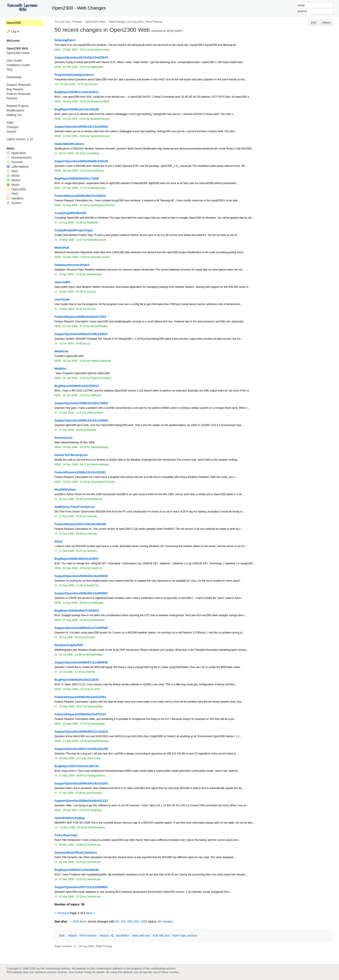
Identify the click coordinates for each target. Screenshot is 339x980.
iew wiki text (141, 935)
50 (117, 921)
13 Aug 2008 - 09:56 (75, 603)
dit (62, 935)
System (14, 203)
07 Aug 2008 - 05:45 (75, 620)
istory (104, 935)
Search (11, 132)
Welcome (13, 41)
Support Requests (19, 85)
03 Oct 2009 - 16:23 (70, 153)
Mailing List (14, 115)
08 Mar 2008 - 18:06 (71, 845)
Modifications (15, 110)
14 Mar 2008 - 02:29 (72, 827)
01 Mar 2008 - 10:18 (71, 897)
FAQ (10, 70)
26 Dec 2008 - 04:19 (75, 447)
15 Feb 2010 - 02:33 (75, 67)
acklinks (122, 935)
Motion (14, 180)
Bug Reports (15, 89)
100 (123, 921)
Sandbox (15, 198)
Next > (90, 913)
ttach (72, 935)
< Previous (62, 913)
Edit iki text (161, 935)
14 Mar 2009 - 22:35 (71, 309)
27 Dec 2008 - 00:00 (71, 430)
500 (136, 921)
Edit (313, 22)
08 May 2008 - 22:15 (71, 758)
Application (16, 153)
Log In (15, 31)
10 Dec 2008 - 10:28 (75, 482)
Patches (12, 98)
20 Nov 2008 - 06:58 (71, 499)
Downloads (14, 77)
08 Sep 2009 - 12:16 (75, 171)
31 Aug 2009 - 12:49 (75, 205)
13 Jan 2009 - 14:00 (71, 344)
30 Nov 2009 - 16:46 (75, 102)
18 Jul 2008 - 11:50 (70, 672)
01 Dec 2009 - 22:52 (72, 84)
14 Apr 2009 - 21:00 (70, 274)
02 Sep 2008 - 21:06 (71, 585)
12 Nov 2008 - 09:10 (71, 516)
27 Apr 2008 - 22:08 (70, 793)
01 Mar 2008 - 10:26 (71, 879)
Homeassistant (19, 157)
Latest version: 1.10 (20, 139)
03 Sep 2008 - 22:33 (75, 568)
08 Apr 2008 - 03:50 (74, 810)
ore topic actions (185, 935)
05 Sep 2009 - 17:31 (75, 188)
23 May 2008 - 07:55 (75, 724)
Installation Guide (18, 65)
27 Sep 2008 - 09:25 (71, 551)
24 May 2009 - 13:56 (75, 257)
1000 (144, 921)
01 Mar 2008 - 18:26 (71, 862)
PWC (13, 194)
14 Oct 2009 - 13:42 (74, 119)
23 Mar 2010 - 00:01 (75, 50)
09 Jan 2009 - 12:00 (74, 361)
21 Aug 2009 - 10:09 (71, 223)
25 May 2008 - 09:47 (71, 706)
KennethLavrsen (100, 50)
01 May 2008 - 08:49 (71, 776)
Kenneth (15, 162)
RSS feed (79, 921)
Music (13, 185)
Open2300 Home (18, 53)
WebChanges (118, 22)
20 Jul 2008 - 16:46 (70, 655)
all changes (166, 921)
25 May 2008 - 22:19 (75, 689)
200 (130, 921)
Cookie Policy (83, 972)
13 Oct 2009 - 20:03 (74, 136)
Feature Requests (18, 94)
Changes (13, 127)
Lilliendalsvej (18, 167)
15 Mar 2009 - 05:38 (71, 292)
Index (10, 122)
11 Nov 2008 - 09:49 (71, 534)
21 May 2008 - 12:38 (75, 741)
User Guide (14, 60)
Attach (326, 22)
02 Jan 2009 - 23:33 (74, 395)
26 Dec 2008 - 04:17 (75, 465)
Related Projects (18, 106)
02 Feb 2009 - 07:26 (75, 326)
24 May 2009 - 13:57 (71, 240)
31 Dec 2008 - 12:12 (71, 413)
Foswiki (77, 22)
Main (12, 171)
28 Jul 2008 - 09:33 (70, 637)
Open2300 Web (95, 22)
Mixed (13, 176)
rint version (88, 935)
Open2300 (14, 23)
